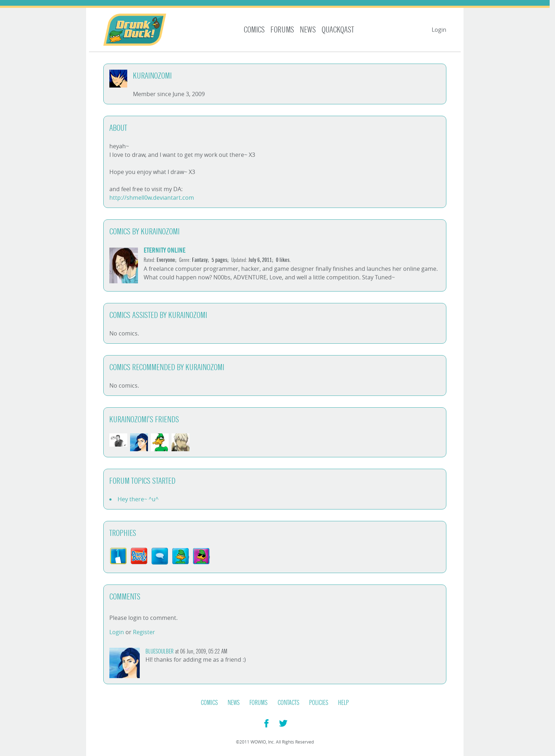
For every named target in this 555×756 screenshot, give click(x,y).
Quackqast (338, 30)
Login (439, 30)
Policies (319, 703)
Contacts (289, 703)
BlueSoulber (160, 651)
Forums (282, 30)
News (308, 30)
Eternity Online (165, 250)
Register (144, 632)
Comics (254, 30)
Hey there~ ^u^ (138, 499)
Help (343, 703)
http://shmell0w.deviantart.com (152, 198)
